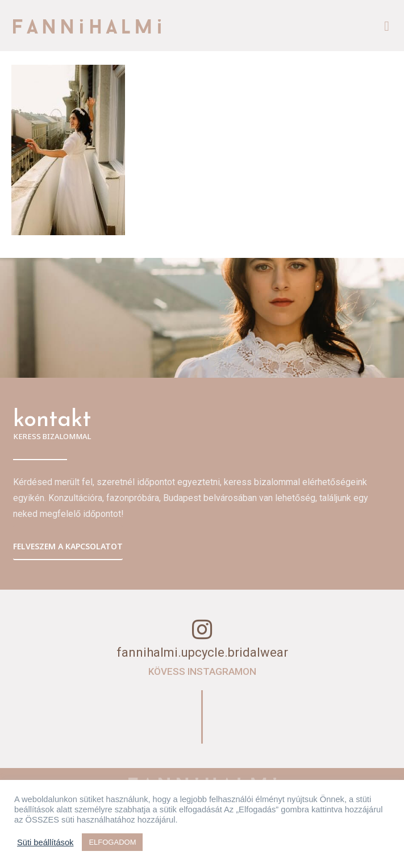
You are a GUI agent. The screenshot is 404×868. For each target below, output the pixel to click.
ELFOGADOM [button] (112, 842)
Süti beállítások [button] (45, 842)
